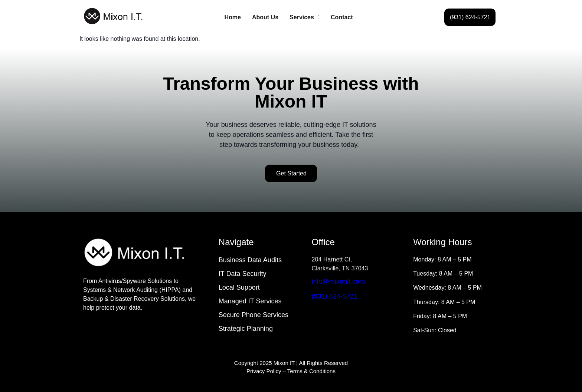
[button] (305, 17)
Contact (342, 17)
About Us (265, 17)
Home (233, 17)
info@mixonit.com (338, 281)
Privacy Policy (264, 371)
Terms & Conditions (311, 371)
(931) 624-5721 (335, 296)
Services (305, 17)
